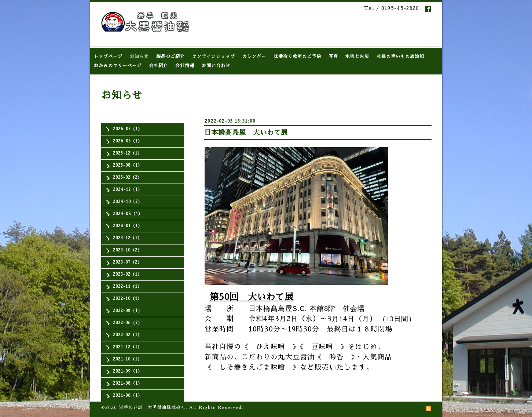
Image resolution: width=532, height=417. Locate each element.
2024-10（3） (128, 202)
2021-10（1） (127, 359)
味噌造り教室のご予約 (297, 57)
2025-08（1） (128, 165)
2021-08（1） (128, 383)
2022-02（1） (127, 335)
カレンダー (254, 57)
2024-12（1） (128, 190)
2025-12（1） (127, 153)
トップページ (108, 57)
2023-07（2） (127, 262)
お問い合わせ (216, 66)
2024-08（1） (128, 214)
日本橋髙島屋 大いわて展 (246, 133)
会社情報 (185, 66)
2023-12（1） (127, 238)
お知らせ (139, 57)
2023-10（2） (127, 250)
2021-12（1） (127, 347)
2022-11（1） (127, 287)
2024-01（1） (128, 226)
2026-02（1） (128, 141)
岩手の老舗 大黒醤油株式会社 (152, 407)
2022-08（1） (128, 311)
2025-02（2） (127, 177)
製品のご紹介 (170, 57)
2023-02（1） (127, 274)
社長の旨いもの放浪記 (400, 57)
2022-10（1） (127, 299)
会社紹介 (158, 66)
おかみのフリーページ (118, 66)
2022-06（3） (128, 323)
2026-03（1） (128, 129)
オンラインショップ (214, 57)
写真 (333, 57)
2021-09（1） (128, 371)
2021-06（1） (128, 396)
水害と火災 (357, 57)
